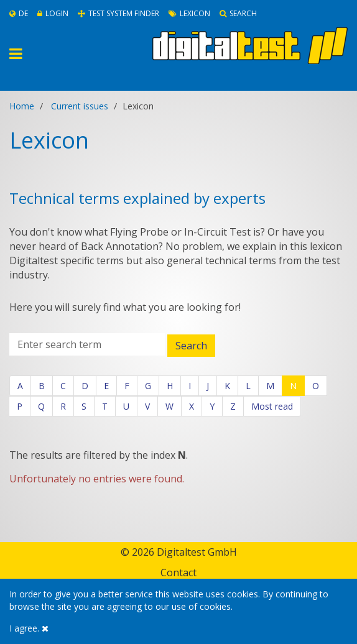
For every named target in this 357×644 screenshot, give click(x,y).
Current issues (80, 106)
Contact (178, 573)
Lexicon (189, 13)
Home (22, 106)
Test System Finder (118, 13)
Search (238, 13)
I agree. (29, 628)
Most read (272, 406)
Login (53, 13)
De (19, 13)
